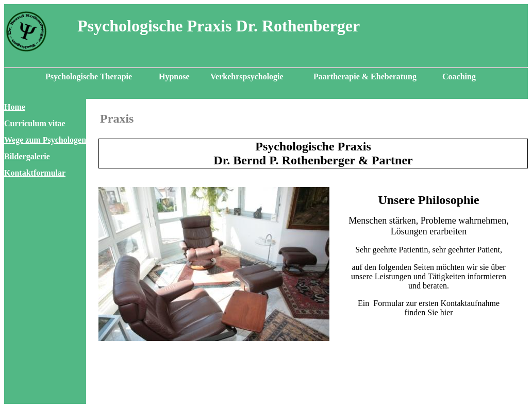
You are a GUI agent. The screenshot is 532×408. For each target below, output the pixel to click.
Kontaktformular (35, 173)
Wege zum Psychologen (45, 140)
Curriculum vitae (35, 123)
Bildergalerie (27, 156)
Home (15, 107)
